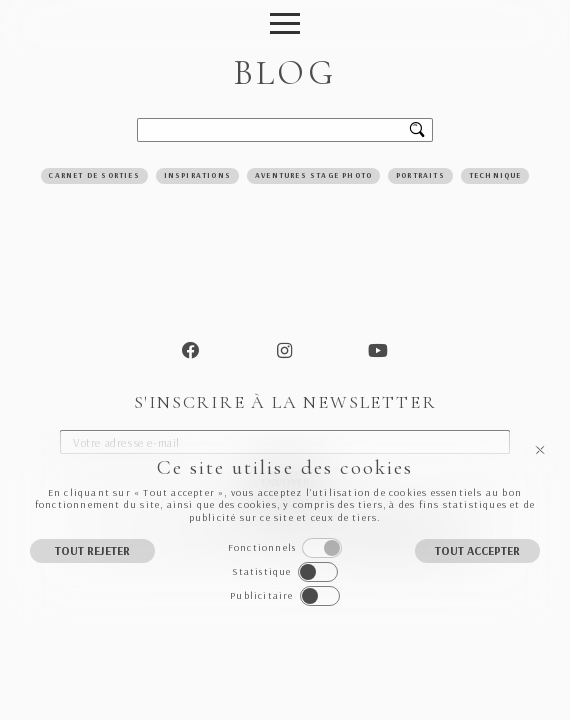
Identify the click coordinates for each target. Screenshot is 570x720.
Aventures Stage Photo (313, 175)
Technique (495, 175)
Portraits (420, 175)
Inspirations (197, 175)
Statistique (261, 571)
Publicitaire (261, 595)
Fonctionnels (262, 547)
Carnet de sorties (93, 175)
